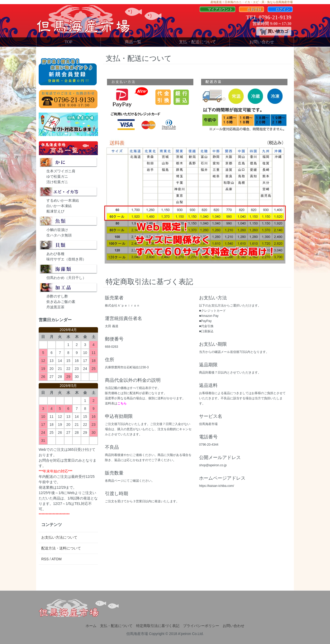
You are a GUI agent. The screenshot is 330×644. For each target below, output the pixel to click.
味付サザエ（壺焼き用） (66, 259)
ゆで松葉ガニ (57, 176)
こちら (122, 403)
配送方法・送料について (61, 548)
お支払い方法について (59, 537)
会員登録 (251, 9)
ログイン (280, 9)
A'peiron (184, 634)
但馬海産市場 (137, 634)
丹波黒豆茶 (55, 307)
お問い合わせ (262, 42)
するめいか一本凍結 (63, 200)
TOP (69, 42)
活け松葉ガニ (57, 182)
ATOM (57, 559)
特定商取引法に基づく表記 (158, 626)
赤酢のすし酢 (57, 296)
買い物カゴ (274, 32)
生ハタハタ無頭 (59, 235)
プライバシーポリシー (201, 626)
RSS (45, 559)
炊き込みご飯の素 (61, 302)
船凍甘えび (55, 211)
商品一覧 (133, 42)
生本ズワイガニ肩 (61, 171)
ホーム (91, 626)
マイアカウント (217, 9)
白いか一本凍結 (59, 206)
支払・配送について (197, 42)
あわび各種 (55, 254)
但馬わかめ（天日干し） (66, 278)
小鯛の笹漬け (57, 230)
